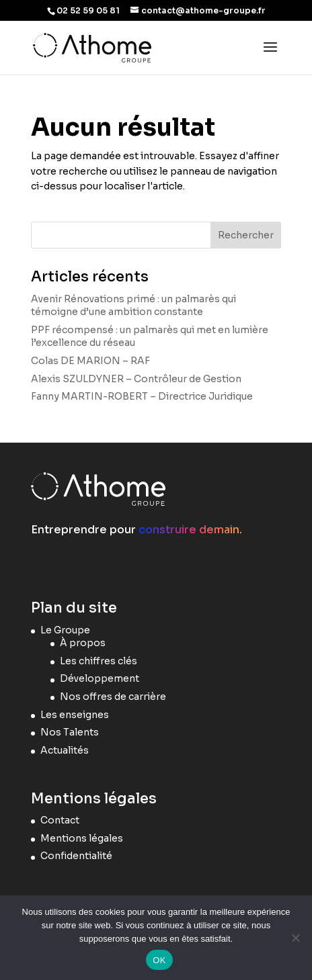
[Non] (295, 938)
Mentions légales (82, 838)
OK (159, 960)
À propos (83, 643)
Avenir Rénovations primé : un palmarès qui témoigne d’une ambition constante (133, 306)
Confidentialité (76, 856)
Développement (100, 678)
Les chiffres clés (99, 661)
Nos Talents (70, 732)
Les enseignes (75, 715)
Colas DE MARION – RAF (90, 361)
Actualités (65, 750)
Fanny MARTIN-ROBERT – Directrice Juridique (142, 396)
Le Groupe (65, 630)
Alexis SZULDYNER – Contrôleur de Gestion (136, 379)
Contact (60, 820)
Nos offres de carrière (113, 697)
